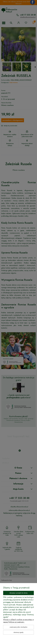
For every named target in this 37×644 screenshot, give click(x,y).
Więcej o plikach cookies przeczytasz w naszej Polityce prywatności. (18, 621)
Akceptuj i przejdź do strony (18, 593)
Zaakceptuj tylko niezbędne (18, 627)
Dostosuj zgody (19, 632)
